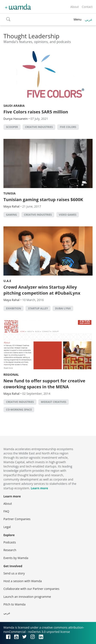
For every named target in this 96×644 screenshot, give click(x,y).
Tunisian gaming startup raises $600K (43, 200)
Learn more (39, 488)
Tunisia (10, 193)
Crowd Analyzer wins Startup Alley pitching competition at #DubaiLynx (42, 290)
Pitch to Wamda (14, 604)
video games (68, 215)
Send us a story (14, 573)
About (74, 7)
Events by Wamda (16, 558)
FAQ (6, 511)
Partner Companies (17, 519)
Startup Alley (38, 308)
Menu (77, 19)
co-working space (19, 410)
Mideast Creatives (54, 402)
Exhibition (13, 308)
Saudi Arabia (14, 106)
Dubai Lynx (63, 308)
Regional (11, 375)
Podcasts (10, 542)
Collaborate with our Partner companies (31, 589)
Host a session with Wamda (23, 581)
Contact (87, 7)
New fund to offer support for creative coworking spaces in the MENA (44, 384)
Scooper (12, 127)
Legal (7, 527)
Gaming (11, 215)
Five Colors (68, 127)
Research (10, 550)
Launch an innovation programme (27, 597)
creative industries (39, 127)
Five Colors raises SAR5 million (36, 112)
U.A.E (7, 281)
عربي (89, 19)
